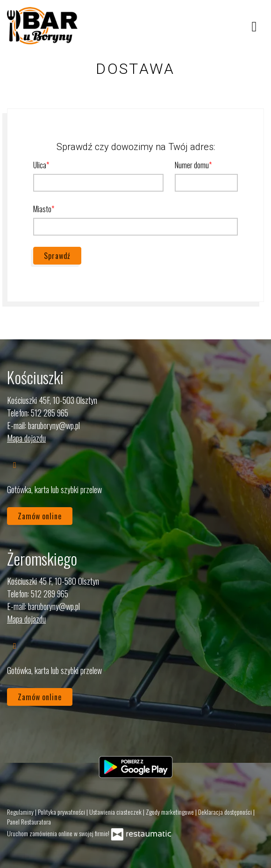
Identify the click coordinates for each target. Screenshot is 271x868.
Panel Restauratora (29, 821)
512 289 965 (50, 594)
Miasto (42, 209)
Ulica (40, 165)
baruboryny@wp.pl (54, 425)
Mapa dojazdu (26, 438)
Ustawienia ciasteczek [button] (116, 812)
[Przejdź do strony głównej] (42, 26)
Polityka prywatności (62, 812)
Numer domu (192, 165)
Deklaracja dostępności (226, 812)
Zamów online (40, 516)
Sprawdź (57, 256)
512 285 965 (50, 413)
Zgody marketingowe (171, 812)
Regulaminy (21, 812)
